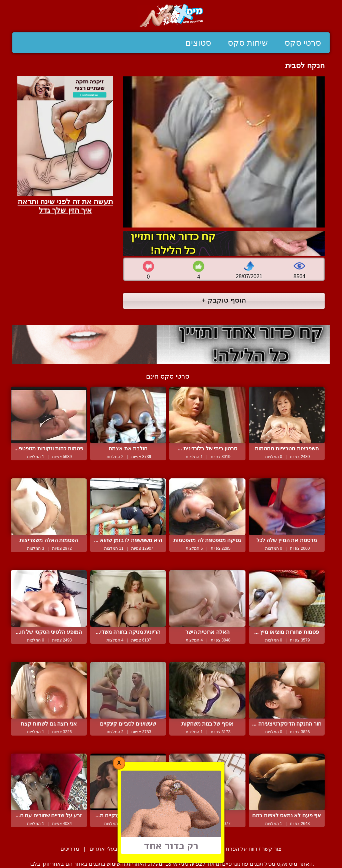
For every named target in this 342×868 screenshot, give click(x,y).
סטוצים (198, 43)
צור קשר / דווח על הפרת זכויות (246, 849)
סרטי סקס (303, 43)
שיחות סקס (248, 43)
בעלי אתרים (103, 849)
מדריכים (70, 849)
